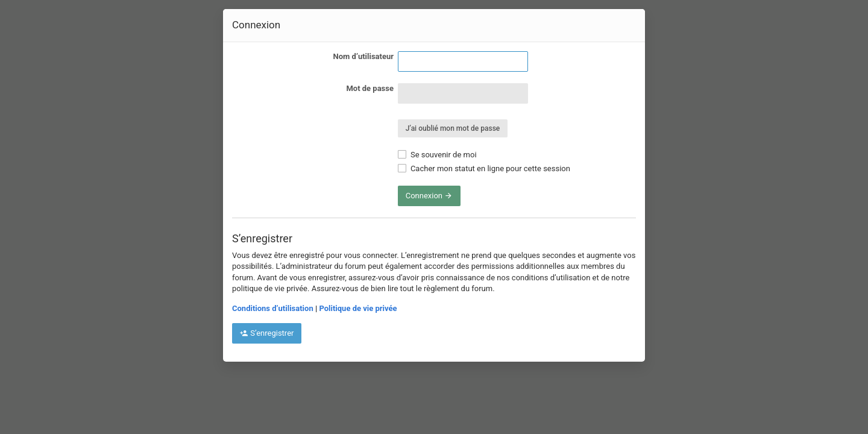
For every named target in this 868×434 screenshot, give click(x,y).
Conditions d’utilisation (273, 308)
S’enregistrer (267, 333)
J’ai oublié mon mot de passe (453, 128)
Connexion (429, 196)
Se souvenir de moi (437, 155)
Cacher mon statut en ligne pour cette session (484, 168)
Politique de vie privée (358, 308)
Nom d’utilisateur (363, 56)
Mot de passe (370, 88)
